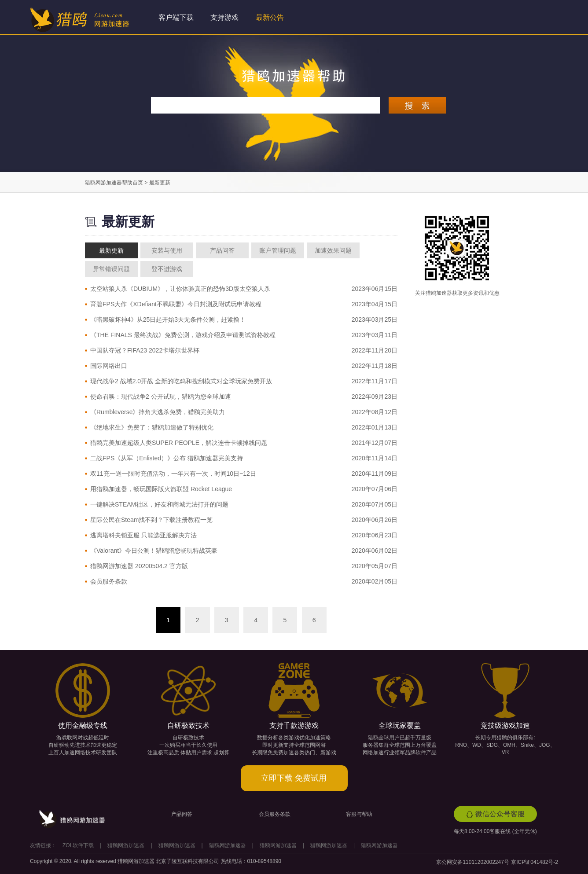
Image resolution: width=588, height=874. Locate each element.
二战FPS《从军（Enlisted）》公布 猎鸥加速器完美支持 (167, 458)
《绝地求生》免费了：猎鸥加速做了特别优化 (152, 427)
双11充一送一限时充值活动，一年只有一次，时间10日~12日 (173, 474)
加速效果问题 (333, 250)
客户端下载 (176, 17)
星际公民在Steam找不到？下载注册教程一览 (151, 520)
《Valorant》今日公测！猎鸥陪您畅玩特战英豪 (154, 551)
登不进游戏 (167, 269)
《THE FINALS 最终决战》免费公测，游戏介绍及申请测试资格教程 (183, 335)
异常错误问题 (111, 269)
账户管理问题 (278, 250)
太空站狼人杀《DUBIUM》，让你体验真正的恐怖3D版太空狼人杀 (180, 289)
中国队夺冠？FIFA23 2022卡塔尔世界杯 (145, 350)
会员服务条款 (109, 581)
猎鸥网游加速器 (126, 845)
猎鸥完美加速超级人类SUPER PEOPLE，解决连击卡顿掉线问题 (179, 443)
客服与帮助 (359, 814)
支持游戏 (224, 17)
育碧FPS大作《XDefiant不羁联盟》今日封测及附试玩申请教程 (176, 304)
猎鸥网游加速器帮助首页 (114, 183)
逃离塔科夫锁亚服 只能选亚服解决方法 (143, 535)
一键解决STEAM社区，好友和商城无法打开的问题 (159, 504)
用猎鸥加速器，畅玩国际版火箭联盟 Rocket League (161, 489)
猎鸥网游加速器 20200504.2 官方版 (139, 566)
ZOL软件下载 (78, 845)
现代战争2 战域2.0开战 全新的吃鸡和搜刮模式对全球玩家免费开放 (181, 381)
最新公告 (270, 17)
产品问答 (222, 250)
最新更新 (111, 250)
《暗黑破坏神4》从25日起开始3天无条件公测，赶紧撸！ (168, 319)
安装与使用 (167, 250)
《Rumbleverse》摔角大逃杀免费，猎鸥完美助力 (158, 412)
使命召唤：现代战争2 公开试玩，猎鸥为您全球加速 (161, 397)
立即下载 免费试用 (294, 778)
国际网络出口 (109, 366)
